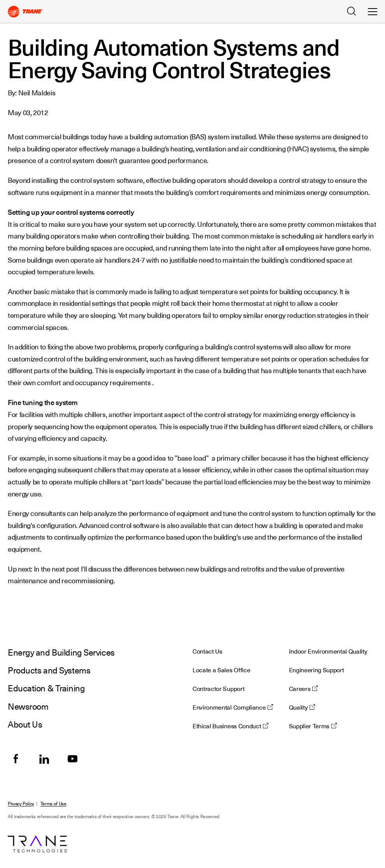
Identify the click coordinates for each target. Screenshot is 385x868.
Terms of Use (53, 804)
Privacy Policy (21, 804)
